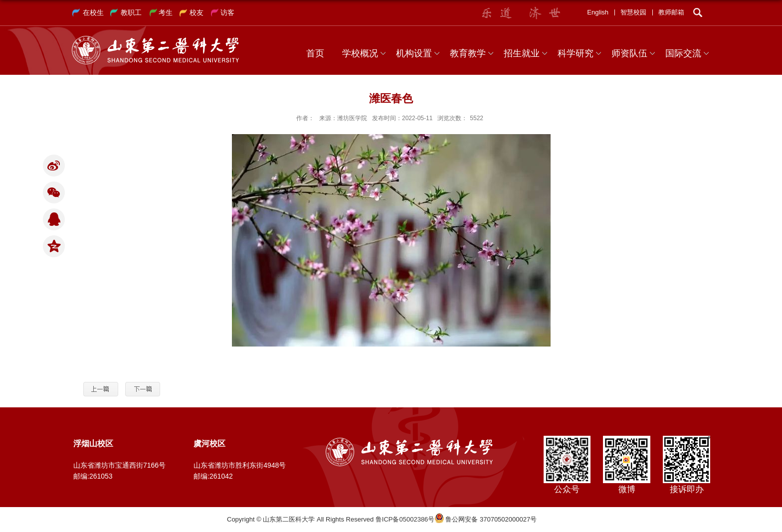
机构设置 (414, 53)
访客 (227, 12)
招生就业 (522, 53)
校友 (196, 12)
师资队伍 (629, 53)
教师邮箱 (671, 12)
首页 (315, 53)
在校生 (93, 12)
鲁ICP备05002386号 (405, 519)
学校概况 (360, 53)
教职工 (131, 12)
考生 (166, 12)
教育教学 (468, 53)
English (598, 12)
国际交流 (683, 53)
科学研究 (576, 53)
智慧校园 (633, 12)
